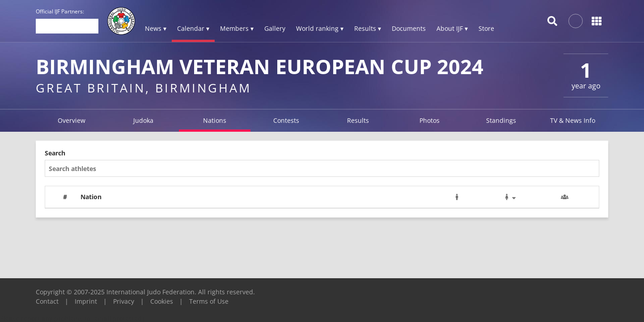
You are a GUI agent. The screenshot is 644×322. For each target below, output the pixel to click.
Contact (47, 301)
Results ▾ (368, 28)
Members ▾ (237, 28)
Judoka (143, 120)
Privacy (124, 301)
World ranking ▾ (320, 28)
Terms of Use (209, 301)
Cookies (162, 301)
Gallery (275, 28)
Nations (215, 120)
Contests (286, 120)
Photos (430, 120)
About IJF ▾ (452, 28)
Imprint (86, 301)
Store (486, 28)
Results (358, 120)
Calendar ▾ (193, 28)
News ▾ (156, 28)
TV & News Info (573, 120)
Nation (91, 197)
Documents (409, 28)
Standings (501, 120)
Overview (72, 120)
